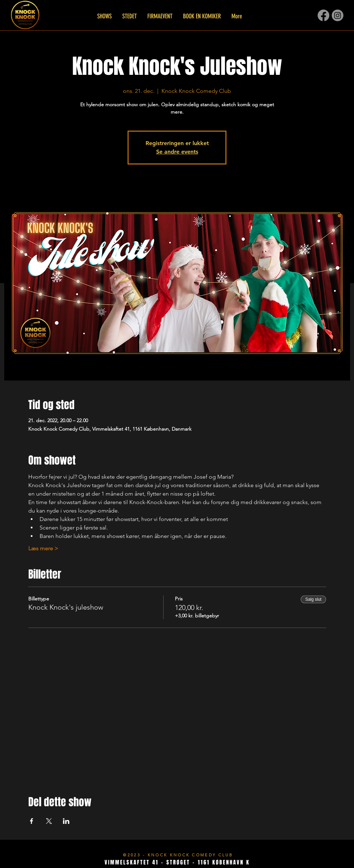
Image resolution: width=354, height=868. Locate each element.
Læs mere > (43, 548)
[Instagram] (338, 15)
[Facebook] (323, 15)
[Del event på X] (49, 821)
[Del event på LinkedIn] (66, 821)
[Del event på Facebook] (32, 821)
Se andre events (177, 152)
